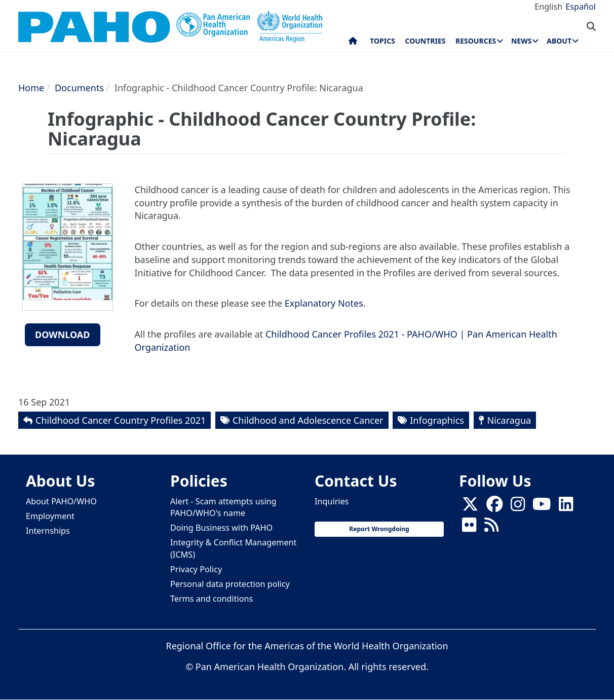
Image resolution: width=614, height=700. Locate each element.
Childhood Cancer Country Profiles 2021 (121, 420)
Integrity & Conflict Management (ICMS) (233, 548)
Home (31, 88)
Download (63, 335)
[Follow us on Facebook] (494, 507)
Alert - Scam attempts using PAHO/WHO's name (223, 507)
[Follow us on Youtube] (542, 507)
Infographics (437, 420)
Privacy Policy (196, 569)
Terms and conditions (212, 599)
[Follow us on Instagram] (518, 507)
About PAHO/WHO (61, 501)
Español (581, 7)
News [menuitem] (521, 41)
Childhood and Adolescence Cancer (308, 420)
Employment (50, 516)
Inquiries (332, 501)
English (548, 7)
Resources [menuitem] (476, 41)
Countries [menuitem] (425, 41)
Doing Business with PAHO (221, 528)
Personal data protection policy (230, 584)
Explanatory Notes (324, 303)
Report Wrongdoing (379, 529)
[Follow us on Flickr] (469, 528)
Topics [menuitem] (382, 41)
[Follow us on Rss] (491, 528)
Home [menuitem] (353, 43)
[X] (470, 507)
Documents (79, 88)
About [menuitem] (559, 41)
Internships (48, 531)
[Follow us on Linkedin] (566, 507)
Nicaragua (509, 420)
